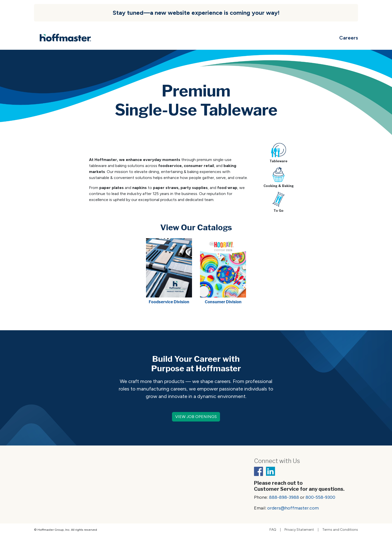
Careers (349, 38)
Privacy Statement (299, 530)
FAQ (273, 530)
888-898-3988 (284, 497)
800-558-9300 (320, 497)
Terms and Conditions (340, 530)
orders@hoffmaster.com (293, 508)
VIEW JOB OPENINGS (196, 417)
